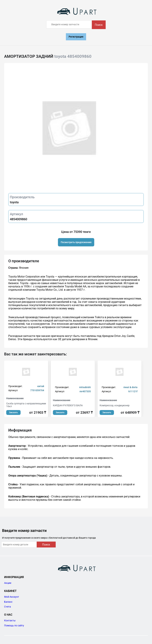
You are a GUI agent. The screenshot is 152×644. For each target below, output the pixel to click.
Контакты (10, 620)
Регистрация (76, 37)
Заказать (13, 412)
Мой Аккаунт (12, 597)
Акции (8, 583)
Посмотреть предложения (76, 242)
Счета (8, 607)
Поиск (99, 25)
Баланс (8, 602)
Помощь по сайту (14, 625)
